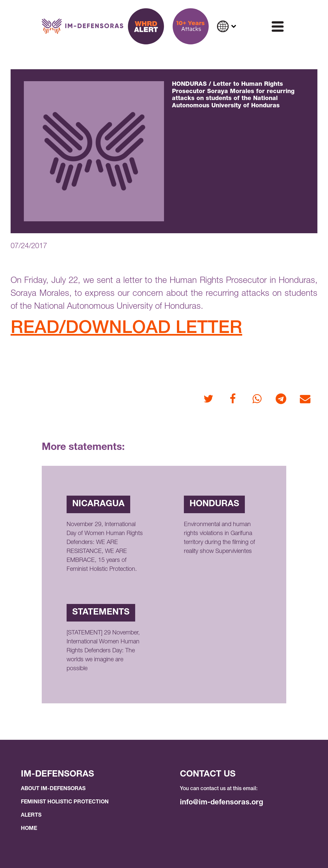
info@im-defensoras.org (221, 803)
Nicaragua (98, 504)
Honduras (214, 504)
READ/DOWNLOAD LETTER (126, 329)
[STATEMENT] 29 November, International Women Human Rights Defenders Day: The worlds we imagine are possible (103, 651)
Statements (101, 613)
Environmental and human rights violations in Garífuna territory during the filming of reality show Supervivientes (219, 538)
